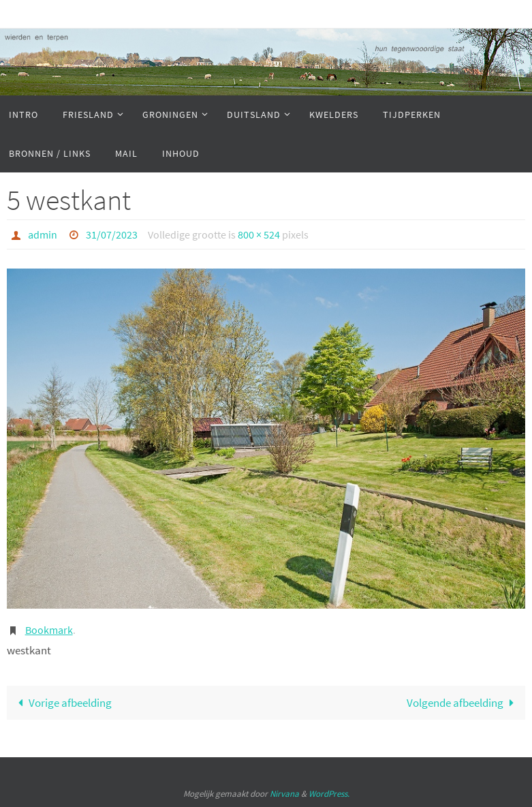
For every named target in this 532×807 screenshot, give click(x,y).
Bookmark (49, 630)
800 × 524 (259, 234)
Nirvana (284, 794)
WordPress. (329, 794)
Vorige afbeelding (62, 703)
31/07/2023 (112, 234)
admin (43, 234)
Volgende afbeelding (463, 703)
